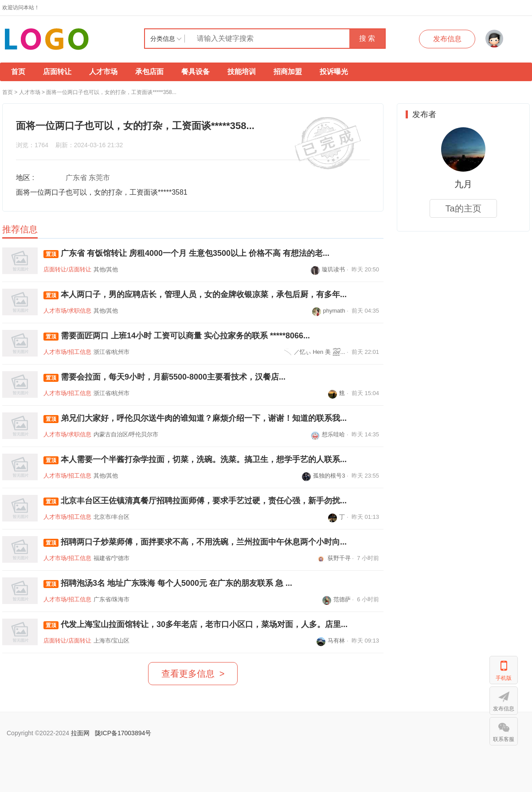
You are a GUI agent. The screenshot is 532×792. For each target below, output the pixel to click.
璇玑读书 (328, 269)
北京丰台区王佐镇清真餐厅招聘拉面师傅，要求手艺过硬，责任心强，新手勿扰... (195, 501)
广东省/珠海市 (112, 599)
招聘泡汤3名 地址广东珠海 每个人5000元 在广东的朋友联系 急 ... (168, 583)
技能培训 (242, 72)
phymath (329, 311)
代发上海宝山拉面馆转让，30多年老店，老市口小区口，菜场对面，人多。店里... (196, 625)
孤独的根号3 (323, 476)
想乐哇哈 (328, 434)
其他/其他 (106, 269)
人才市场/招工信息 (67, 352)
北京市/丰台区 (112, 517)
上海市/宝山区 (112, 641)
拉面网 (80, 733)
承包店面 (149, 72)
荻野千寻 (334, 558)
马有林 (331, 641)
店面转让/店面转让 (67, 269)
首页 (18, 72)
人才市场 (103, 72)
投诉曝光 (334, 72)
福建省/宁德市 (112, 558)
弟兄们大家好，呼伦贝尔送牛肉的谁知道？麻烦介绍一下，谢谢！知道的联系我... (195, 418)
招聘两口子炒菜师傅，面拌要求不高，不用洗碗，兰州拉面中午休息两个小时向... (195, 542)
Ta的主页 (463, 208)
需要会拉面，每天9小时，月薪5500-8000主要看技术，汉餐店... (164, 377)
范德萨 (336, 599)
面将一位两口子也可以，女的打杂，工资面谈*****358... (111, 92)
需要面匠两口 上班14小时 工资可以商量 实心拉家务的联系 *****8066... (177, 336)
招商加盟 (288, 72)
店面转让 (57, 72)
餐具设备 (196, 72)
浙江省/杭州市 (112, 352)
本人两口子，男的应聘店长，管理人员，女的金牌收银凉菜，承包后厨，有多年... (195, 295)
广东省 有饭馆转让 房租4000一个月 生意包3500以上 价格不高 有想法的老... (186, 253)
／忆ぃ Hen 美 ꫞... (314, 352)
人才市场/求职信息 (67, 311)
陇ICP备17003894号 (123, 733)
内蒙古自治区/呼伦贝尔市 (126, 434)
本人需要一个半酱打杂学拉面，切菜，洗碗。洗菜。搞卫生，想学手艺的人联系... (195, 460)
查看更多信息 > (193, 674)
